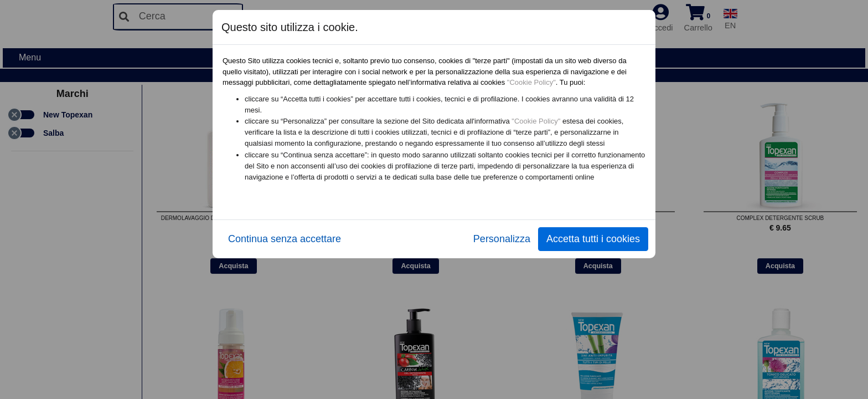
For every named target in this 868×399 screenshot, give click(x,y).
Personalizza (502, 239)
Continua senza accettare (285, 239)
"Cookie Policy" (531, 82)
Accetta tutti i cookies (593, 239)
